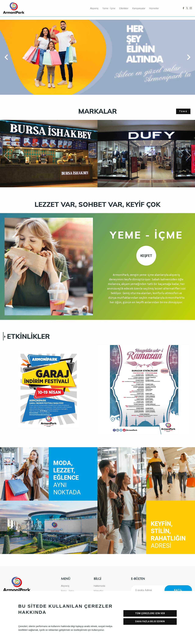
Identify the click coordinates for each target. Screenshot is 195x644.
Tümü (183, 111)
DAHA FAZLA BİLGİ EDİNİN (150, 621)
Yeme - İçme (109, 8)
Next (186, 155)
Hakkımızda (99, 586)
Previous (8, 156)
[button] (7, 57)
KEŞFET (146, 256)
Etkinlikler (124, 8)
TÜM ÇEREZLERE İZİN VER (150, 613)
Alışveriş (94, 8)
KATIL (178, 590)
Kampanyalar (139, 8)
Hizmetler (154, 8)
